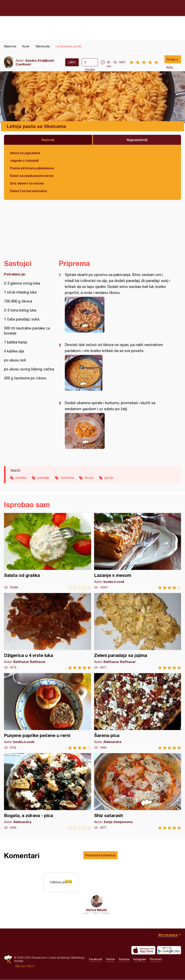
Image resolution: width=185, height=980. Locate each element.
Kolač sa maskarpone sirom (32, 176)
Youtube (124, 960)
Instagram (140, 960)
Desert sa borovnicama (28, 191)
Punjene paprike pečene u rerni (48, 711)
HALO (30, 966)
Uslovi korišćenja (59, 958)
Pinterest (156, 960)
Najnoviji (48, 140)
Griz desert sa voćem (27, 183)
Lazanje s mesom (138, 551)
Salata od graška (48, 551)
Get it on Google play (169, 950)
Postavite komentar (100, 855)
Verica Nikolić (97, 910)
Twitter (110, 960)
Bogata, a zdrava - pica (48, 791)
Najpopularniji (137, 140)
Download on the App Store (143, 950)
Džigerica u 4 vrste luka (48, 631)
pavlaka (21, 478)
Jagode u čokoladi (24, 160)
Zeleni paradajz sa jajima (138, 631)
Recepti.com (92, 8)
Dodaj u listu (172, 60)
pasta (109, 478)
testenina (67, 478)
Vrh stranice (168, 935)
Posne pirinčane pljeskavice (32, 168)
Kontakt (19, 961)
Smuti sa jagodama (25, 153)
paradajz (43, 478)
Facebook (95, 960)
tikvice (89, 478)
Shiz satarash (138, 791)
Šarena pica (138, 711)
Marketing (77, 958)
